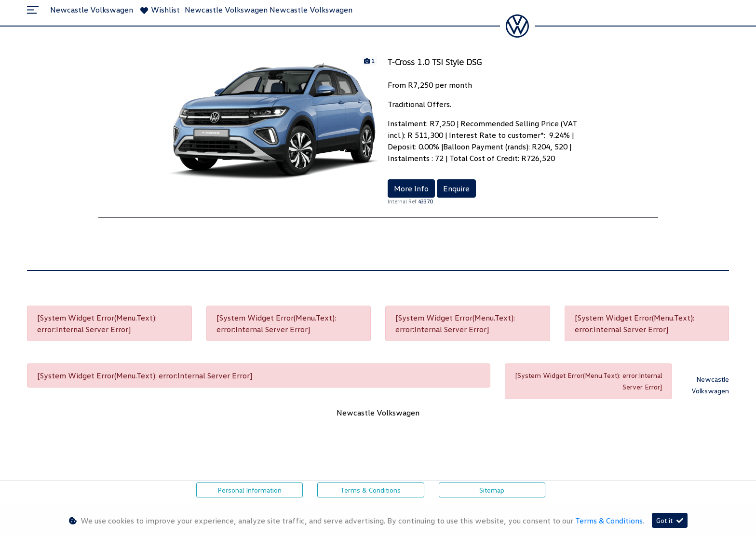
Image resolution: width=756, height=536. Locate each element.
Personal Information (250, 490)
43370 (425, 201)
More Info (411, 188)
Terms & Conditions (371, 490)
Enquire (456, 188)
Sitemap (492, 490)
